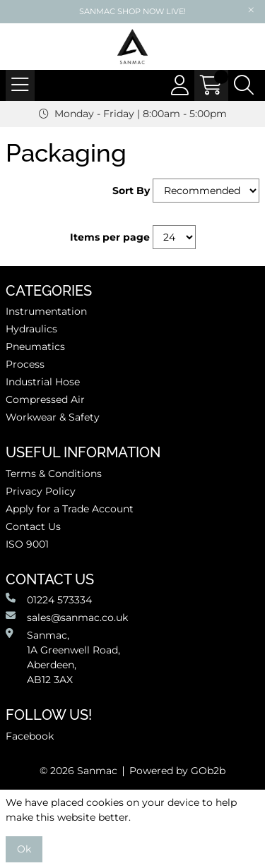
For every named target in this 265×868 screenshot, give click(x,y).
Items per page (110, 237)
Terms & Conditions (54, 474)
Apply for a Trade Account (70, 509)
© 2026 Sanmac (78, 771)
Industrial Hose (43, 382)
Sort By (131, 191)
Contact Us (33, 526)
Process (25, 364)
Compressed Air (45, 399)
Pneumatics (35, 346)
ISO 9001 (27, 544)
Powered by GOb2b (177, 771)
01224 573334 (49, 599)
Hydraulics (31, 329)
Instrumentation (46, 311)
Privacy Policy (41, 491)
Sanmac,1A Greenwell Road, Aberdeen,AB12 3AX (63, 657)
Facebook (30, 736)
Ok (24, 849)
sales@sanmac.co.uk (67, 617)
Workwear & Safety (53, 417)
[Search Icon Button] (244, 85)
